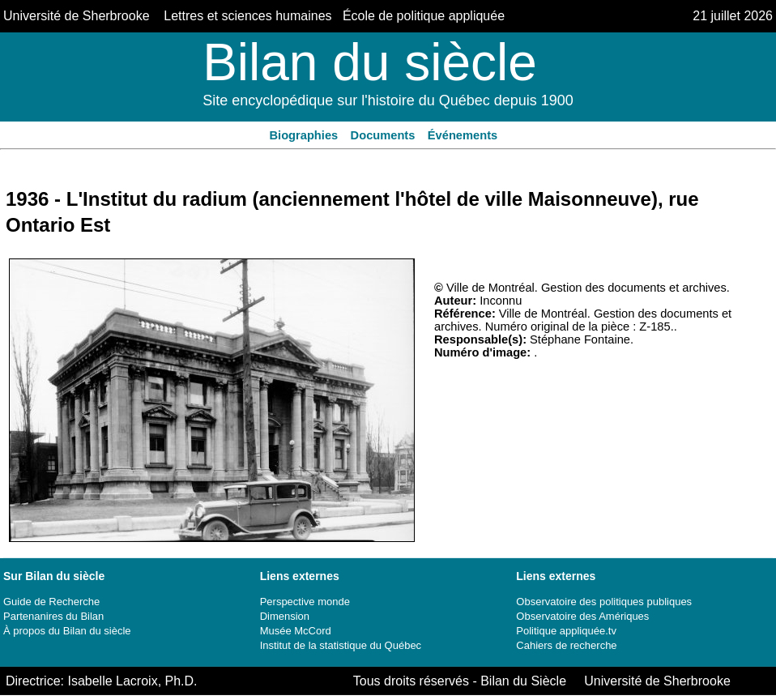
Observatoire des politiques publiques (604, 602)
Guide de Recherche (51, 602)
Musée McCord (296, 631)
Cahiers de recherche (566, 645)
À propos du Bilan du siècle (67, 631)
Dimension (285, 616)
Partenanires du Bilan (53, 616)
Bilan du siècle (370, 62)
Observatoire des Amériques (582, 616)
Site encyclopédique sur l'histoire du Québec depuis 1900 (388, 100)
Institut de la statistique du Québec (341, 645)
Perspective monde (305, 602)
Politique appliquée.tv (566, 631)
